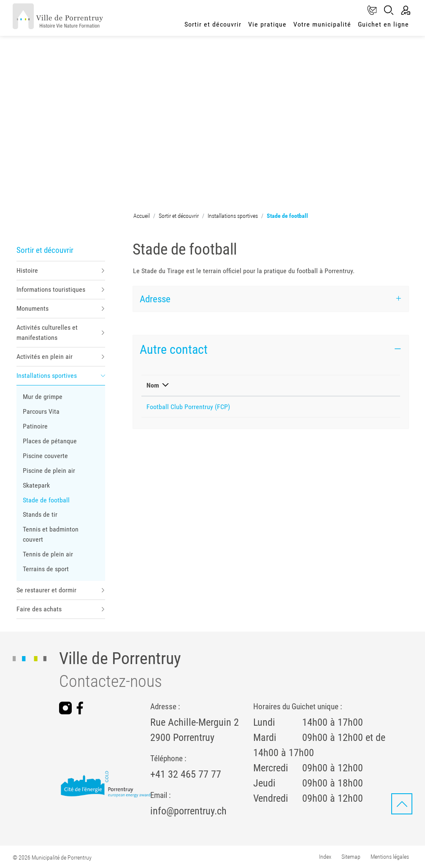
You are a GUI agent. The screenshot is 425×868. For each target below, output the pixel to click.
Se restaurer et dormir (46, 590)
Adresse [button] (155, 299)
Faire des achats (39, 609)
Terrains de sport (46, 569)
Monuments (32, 308)
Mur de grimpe (43, 397)
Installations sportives (47, 376)
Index (325, 857)
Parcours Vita (41, 411)
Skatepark (36, 485)
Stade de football (46, 502)
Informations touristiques (51, 289)
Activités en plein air (45, 357)
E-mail (285, 385)
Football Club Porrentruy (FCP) (188, 407)
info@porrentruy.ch (188, 811)
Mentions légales (390, 857)
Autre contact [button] (174, 349)
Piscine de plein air (49, 471)
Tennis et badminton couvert (51, 534)
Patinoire (35, 426)
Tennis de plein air (48, 554)
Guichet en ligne (383, 24)
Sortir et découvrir (213, 24)
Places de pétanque (50, 441)
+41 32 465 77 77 (186, 774)
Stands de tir (40, 514)
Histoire (27, 270)
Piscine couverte (45, 456)
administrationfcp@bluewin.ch (318, 407)
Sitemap (351, 857)
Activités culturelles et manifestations (47, 332)
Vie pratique (267, 24)
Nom (153, 385)
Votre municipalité (322, 24)
